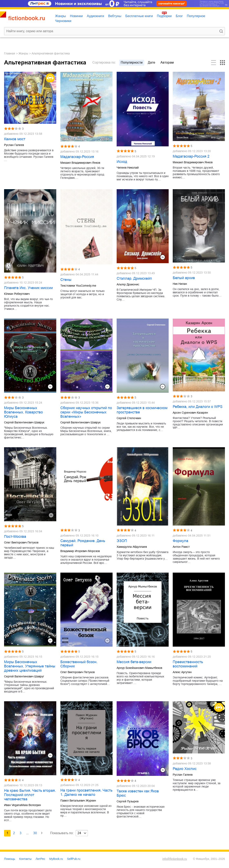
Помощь (10, 859)
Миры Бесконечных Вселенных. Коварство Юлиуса (23, 412)
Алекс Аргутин (182, 672)
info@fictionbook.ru (175, 859)
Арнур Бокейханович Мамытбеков (139, 668)
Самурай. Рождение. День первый (83, 543)
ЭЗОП (122, 541)
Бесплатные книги (139, 16)
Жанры (60, 16)
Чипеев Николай (128, 168)
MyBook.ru (56, 859)
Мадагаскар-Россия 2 (191, 156)
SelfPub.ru (74, 859)
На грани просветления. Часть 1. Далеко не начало (86, 792)
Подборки (164, 16)
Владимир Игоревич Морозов (80, 551)
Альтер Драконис (128, 284)
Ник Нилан (180, 284)
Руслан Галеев (14, 145)
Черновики (63, 21)
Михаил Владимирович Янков (80, 163)
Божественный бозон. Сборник (79, 664)
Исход (122, 162)
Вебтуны (115, 16)
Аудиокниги (96, 16)
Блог (179, 16)
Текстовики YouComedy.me (78, 286)
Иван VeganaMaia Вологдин (23, 805)
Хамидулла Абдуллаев (132, 547)
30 (35, 833)
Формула (180, 541)
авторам (167, 62)
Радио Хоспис (185, 769)
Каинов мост (15, 139)
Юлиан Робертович (17, 294)
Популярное (196, 16)
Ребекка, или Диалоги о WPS (198, 407)
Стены (66, 280)
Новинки (76, 16)
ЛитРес (40, 859)
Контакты (25, 859)
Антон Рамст (181, 547)
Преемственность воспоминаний (188, 664)
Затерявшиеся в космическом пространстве (142, 410)
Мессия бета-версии (134, 662)
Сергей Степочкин (129, 418)
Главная (10, 53)
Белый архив (184, 278)
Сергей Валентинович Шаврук (24, 422)
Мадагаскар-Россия (77, 157)
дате (152, 62)
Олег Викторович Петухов (21, 542)
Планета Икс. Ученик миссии (28, 288)
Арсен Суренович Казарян (190, 413)
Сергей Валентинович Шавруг (24, 676)
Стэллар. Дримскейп (134, 278)
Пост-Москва (15, 537)
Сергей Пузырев (128, 801)
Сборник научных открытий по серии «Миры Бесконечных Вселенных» (86, 412)
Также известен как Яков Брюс (138, 793)
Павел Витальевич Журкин (78, 801)
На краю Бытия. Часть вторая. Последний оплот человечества (30, 795)
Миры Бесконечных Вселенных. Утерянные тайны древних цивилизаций (30, 666)
